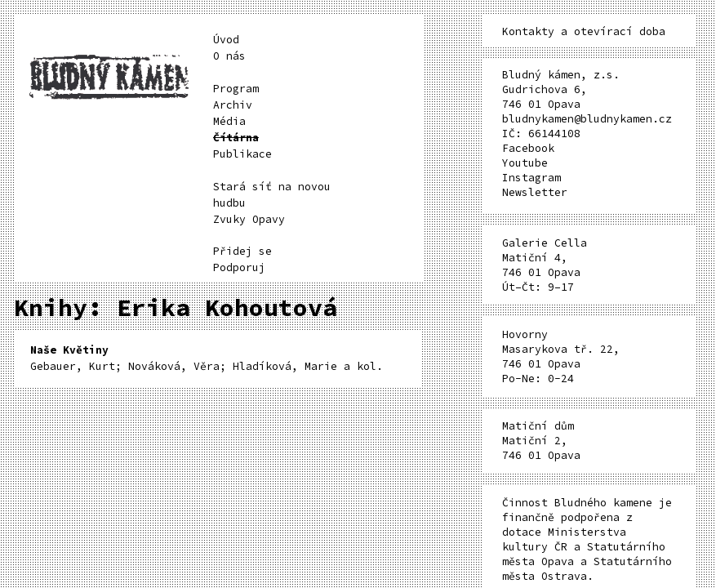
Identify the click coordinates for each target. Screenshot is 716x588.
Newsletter (535, 192)
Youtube (525, 163)
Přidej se (242, 251)
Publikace (242, 154)
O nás (229, 56)
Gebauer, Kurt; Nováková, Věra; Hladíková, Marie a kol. (207, 358)
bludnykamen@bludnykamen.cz (587, 119)
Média (229, 121)
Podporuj (239, 267)
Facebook (528, 148)
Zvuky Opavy (249, 219)
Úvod (226, 40)
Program (236, 89)
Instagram (531, 178)
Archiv (233, 105)
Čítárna (236, 138)
